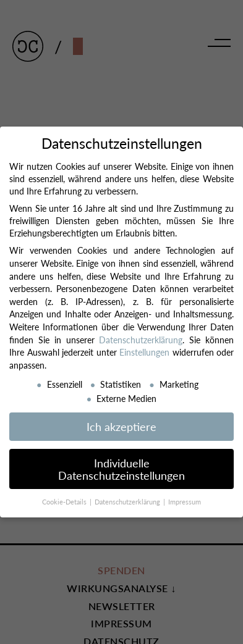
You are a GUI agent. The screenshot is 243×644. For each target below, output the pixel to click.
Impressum (185, 502)
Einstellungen (144, 352)
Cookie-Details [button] (65, 502)
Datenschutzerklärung (141, 340)
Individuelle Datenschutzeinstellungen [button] (121, 469)
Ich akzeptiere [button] (121, 426)
